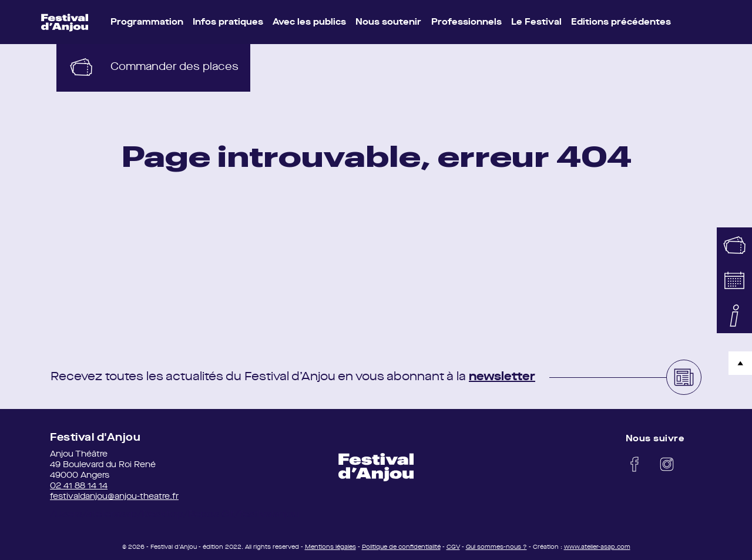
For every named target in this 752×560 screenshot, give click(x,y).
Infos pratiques (228, 23)
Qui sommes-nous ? (496, 547)
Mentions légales (330, 547)
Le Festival (536, 23)
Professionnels (466, 23)
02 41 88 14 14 (79, 486)
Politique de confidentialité (401, 547)
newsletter (502, 377)
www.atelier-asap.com (597, 547)
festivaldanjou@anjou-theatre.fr (114, 497)
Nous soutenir (388, 23)
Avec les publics (309, 23)
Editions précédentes (621, 23)
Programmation (147, 23)
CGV (453, 547)
